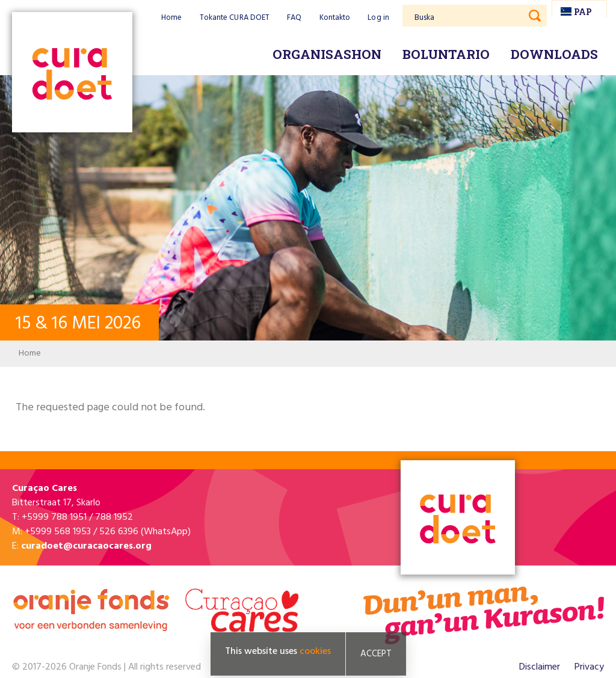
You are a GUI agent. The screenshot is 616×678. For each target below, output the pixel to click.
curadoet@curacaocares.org (86, 546)
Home (171, 18)
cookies (315, 652)
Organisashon (327, 54)
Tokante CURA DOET (235, 18)
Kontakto (335, 18)
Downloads (554, 54)
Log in (378, 18)
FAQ (294, 18)
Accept (376, 654)
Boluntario (446, 54)
